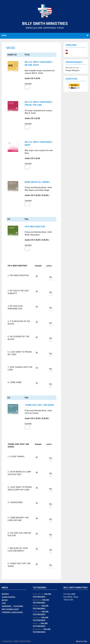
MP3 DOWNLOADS (10, 609)
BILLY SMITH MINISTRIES (45, 23)
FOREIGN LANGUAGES (12, 612)
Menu (4, 35)
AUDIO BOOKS (8, 597)
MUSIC (5, 600)
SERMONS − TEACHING (12, 606)
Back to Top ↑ (82, 641)
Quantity (26, 84)
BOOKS (5, 594)
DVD (4, 603)
